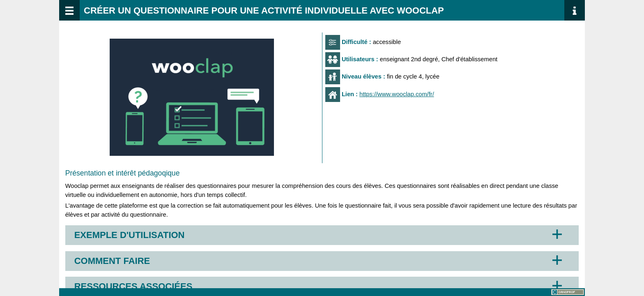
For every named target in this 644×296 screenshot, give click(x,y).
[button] (192, 97)
